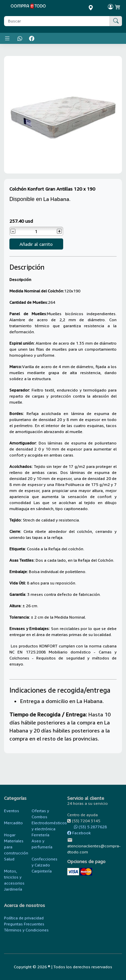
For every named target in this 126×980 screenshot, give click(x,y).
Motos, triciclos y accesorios (14, 877)
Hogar (10, 835)
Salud (9, 859)
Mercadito (13, 823)
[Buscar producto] (57, 21)
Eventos (12, 811)
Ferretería (40, 835)
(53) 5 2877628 (87, 827)
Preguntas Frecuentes (24, 924)
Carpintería (42, 871)
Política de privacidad (24, 918)
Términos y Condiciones (26, 930)
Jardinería (13, 889)
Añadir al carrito (36, 244)
